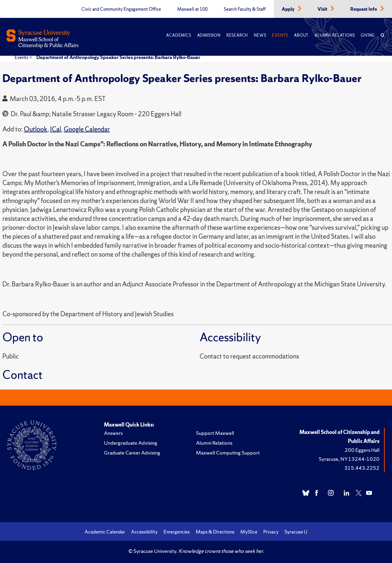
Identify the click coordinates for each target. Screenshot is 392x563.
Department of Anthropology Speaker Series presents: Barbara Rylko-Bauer (118, 57)
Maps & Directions (215, 532)
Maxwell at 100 (192, 9)
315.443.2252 (362, 468)
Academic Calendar (105, 532)
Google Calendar (87, 129)
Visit (323, 9)
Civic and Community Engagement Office (121, 9)
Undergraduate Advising (131, 443)
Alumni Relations (335, 35)
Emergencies (177, 532)
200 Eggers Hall (362, 450)
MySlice (249, 532)
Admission (209, 35)
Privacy (271, 532)
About (301, 35)
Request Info (364, 9)
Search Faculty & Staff (245, 9)
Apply (289, 9)
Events (280, 35)
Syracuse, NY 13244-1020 (349, 459)
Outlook (36, 129)
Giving (368, 35)
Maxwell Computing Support (228, 453)
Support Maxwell (215, 433)
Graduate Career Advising (132, 453)
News (260, 35)
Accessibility (144, 532)
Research (237, 35)
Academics (179, 35)
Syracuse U (296, 532)
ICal (56, 129)
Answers (113, 433)
